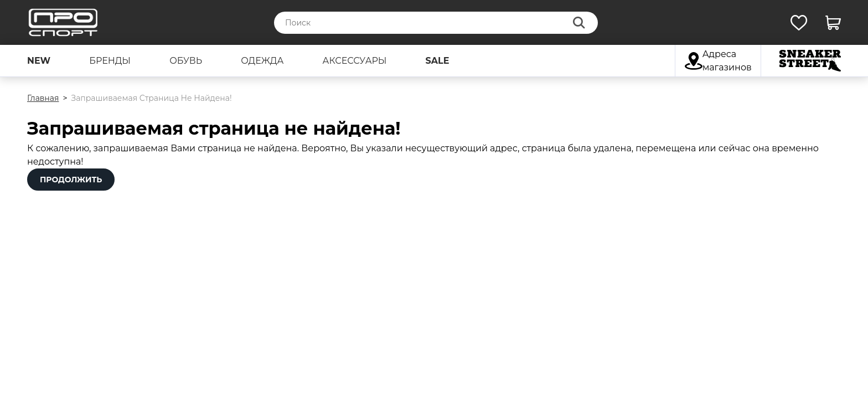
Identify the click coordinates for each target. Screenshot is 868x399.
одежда (262, 61)
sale (438, 61)
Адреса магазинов (718, 61)
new (39, 61)
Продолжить (71, 180)
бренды (110, 61)
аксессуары (355, 61)
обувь (186, 61)
